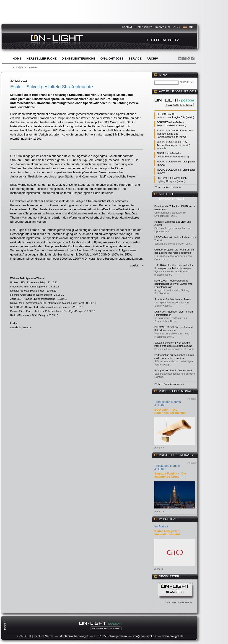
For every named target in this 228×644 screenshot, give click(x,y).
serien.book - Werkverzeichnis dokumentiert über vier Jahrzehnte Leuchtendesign (173, 284)
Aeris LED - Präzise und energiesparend (33, 299)
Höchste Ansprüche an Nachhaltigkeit (31, 295)
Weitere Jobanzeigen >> (168, 187)
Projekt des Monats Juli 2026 (167, 467)
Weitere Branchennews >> (169, 384)
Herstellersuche (41, 59)
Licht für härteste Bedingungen (27, 291)
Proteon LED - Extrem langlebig (28, 282)
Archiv (152, 59)
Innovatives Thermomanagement (29, 287)
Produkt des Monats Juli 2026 (168, 403)
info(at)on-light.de (145, 636)
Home (17, 59)
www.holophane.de (21, 327)
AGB (177, 27)
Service (135, 59)
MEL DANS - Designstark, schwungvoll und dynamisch (41, 307)
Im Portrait (161, 526)
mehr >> (159, 448)
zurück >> (136, 265)
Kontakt (127, 27)
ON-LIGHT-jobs (112, 59)
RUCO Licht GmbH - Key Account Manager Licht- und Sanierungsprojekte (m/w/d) (175, 134)
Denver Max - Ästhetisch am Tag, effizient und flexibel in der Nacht (47, 303)
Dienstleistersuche (78, 59)
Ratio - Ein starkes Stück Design (28, 315)
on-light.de (20, 67)
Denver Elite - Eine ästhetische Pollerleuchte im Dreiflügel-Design (47, 311)
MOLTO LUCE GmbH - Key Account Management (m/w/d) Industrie (173, 145)
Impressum (163, 27)
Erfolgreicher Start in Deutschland (173, 370)
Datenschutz (144, 27)
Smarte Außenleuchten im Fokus (173, 299)
